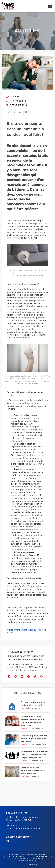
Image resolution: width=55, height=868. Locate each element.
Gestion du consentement (27, 860)
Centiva (34, 864)
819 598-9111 (16, 826)
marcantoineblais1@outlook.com (30, 828)
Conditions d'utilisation (40, 858)
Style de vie (15, 97)
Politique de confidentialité (15, 858)
